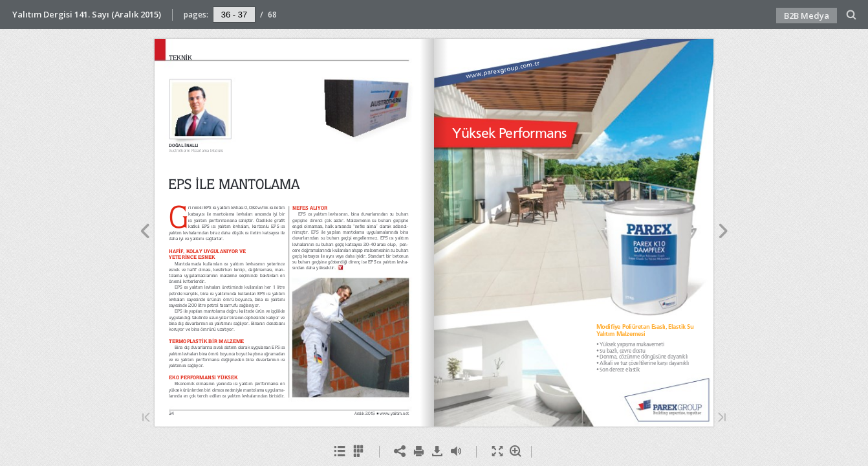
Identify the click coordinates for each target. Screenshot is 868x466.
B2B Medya (807, 16)
